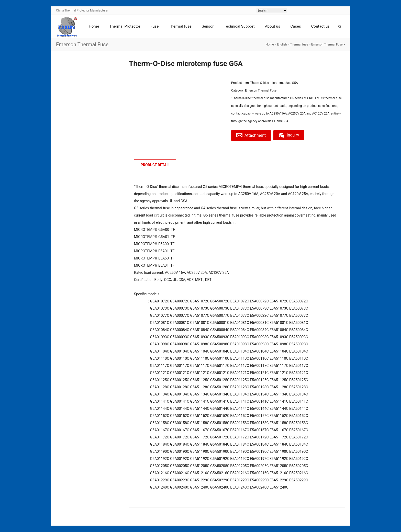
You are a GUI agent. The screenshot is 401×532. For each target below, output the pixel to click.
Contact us (320, 26)
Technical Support (239, 26)
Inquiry (289, 135)
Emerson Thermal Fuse (327, 44)
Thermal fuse (180, 26)
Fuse (154, 26)
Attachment (251, 135)
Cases (296, 26)
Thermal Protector (125, 26)
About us (273, 26)
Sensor (208, 26)
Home (94, 26)
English (282, 44)
